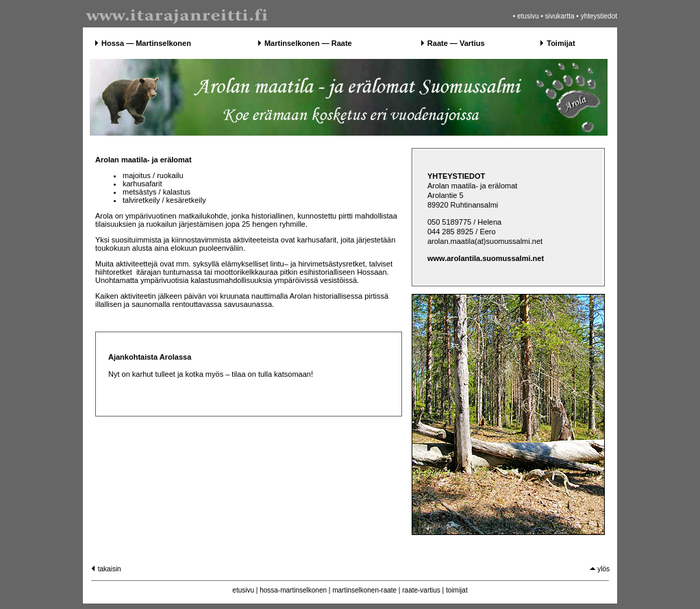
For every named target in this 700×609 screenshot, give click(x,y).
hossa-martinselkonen (293, 590)
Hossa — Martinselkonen (146, 43)
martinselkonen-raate (364, 590)
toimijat (457, 590)
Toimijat (561, 43)
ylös (600, 569)
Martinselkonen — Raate (308, 43)
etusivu (528, 16)
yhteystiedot (599, 16)
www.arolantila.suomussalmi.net (486, 258)
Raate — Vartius (456, 43)
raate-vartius (421, 590)
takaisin (106, 569)
